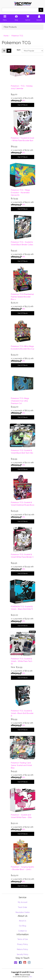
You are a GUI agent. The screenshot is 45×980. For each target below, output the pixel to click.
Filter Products (10, 27)
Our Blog (22, 926)
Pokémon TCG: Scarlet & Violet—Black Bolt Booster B (22, 713)
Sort (18, 50)
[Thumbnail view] (4, 51)
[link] (20, 962)
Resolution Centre (23, 912)
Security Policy (23, 954)
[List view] (9, 51)
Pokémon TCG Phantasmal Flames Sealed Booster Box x (22, 297)
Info (24, 100)
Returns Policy (22, 949)
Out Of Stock (23, 105)
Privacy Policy (23, 944)
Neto (31, 977)
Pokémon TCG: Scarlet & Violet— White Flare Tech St (22, 661)
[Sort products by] (33, 51)
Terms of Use (23, 939)
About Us (23, 921)
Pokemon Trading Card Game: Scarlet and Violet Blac (21, 765)
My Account (23, 902)
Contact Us (22, 931)
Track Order (22, 907)
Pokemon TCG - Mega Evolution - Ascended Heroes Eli (20, 193)
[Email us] (16, 962)
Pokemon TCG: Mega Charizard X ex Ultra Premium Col (20, 401)
